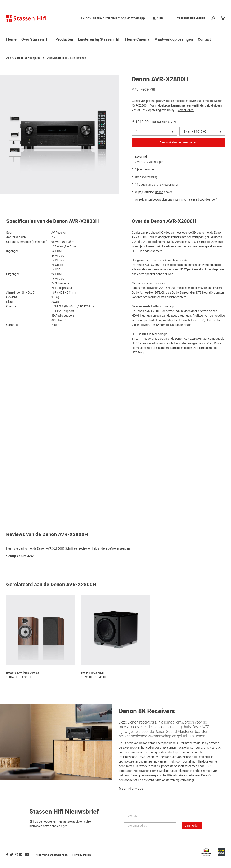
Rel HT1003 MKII (92, 673)
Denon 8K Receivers (147, 711)
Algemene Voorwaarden (52, 855)
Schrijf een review (20, 556)
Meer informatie (131, 789)
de (161, 18)
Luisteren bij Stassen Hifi (99, 40)
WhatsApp (138, 18)
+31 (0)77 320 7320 (104, 18)
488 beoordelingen (204, 200)
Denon (57, 58)
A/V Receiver (20, 58)
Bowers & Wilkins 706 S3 (23, 673)
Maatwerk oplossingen (174, 40)
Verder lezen (186, 110)
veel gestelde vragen (191, 18)
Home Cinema (137, 40)
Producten (64, 40)
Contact (204, 40)
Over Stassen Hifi (36, 40)
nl (154, 18)
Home (11, 40)
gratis (158, 185)
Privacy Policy (82, 855)
